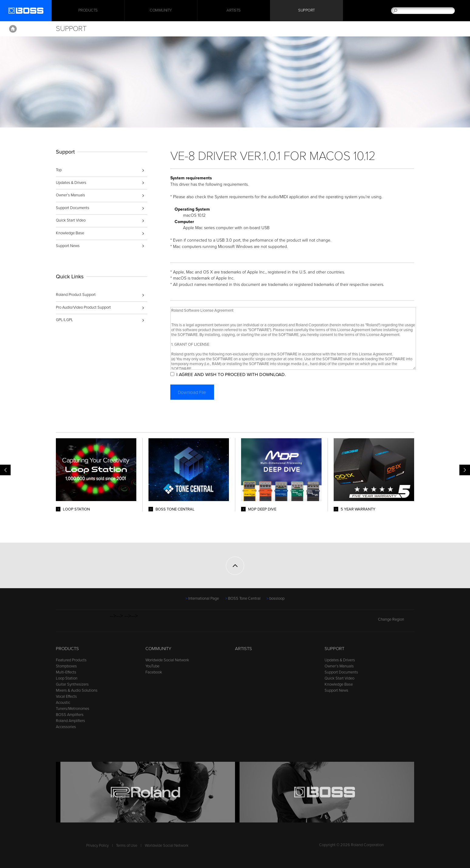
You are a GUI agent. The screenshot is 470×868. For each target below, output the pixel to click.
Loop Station (67, 678)
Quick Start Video (71, 220)
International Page (204, 598)
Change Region (396, 619)
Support (307, 11)
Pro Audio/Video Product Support (83, 307)
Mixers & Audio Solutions (77, 690)
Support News (68, 246)
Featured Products (71, 660)
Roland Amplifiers (70, 721)
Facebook (154, 672)
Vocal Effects (66, 697)
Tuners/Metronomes (73, 709)
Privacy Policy (97, 846)
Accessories (66, 727)
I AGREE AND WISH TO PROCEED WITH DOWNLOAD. (232, 375)
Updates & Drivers (71, 183)
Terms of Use (127, 846)
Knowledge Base (70, 233)
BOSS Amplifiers (70, 715)
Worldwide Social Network (167, 660)
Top (59, 170)
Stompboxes (66, 666)
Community (161, 11)
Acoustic (63, 703)
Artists (234, 11)
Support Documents (73, 208)
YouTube (152, 666)
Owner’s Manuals (70, 195)
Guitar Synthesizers (72, 684)
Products (67, 649)
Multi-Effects (66, 672)
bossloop (277, 598)
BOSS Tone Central (244, 598)
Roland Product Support (76, 295)
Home (13, 29)
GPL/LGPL (65, 320)
